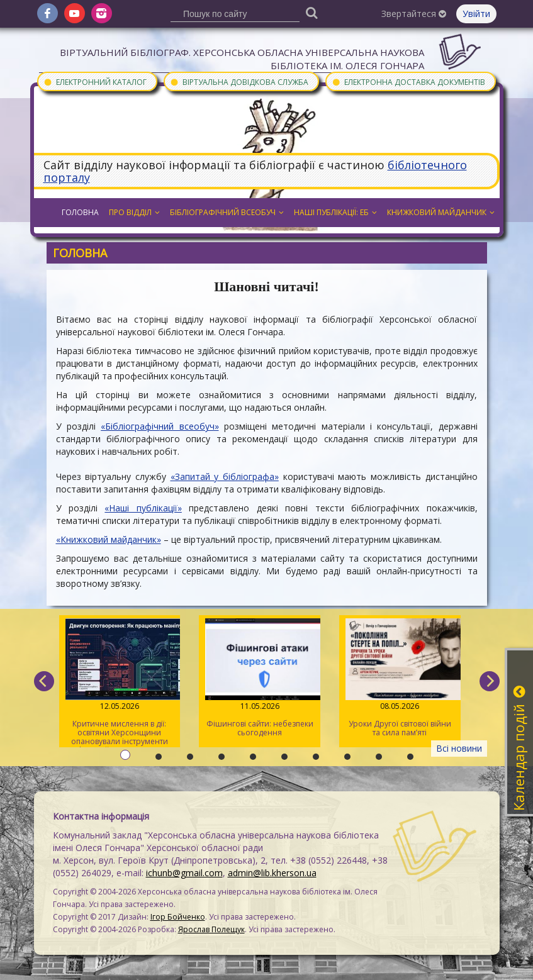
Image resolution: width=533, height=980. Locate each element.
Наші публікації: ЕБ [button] (335, 212)
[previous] (44, 681)
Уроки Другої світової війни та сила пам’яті (400, 678)
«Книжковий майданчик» (109, 539)
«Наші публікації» (143, 508)
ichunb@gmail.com (184, 873)
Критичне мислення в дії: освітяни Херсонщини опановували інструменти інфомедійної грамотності (120, 683)
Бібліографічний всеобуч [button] (227, 212)
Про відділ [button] (134, 212)
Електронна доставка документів (408, 81)
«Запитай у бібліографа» (225, 476)
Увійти (476, 14)
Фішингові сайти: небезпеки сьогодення (260, 678)
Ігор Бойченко (178, 917)
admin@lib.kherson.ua (272, 873)
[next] (490, 681)
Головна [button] (80, 212)
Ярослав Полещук (211, 929)
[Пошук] (311, 12)
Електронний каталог (95, 81)
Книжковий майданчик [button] (441, 212)
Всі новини (459, 748)
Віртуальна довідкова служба (239, 81)
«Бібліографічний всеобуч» (160, 426)
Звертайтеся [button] (414, 14)
